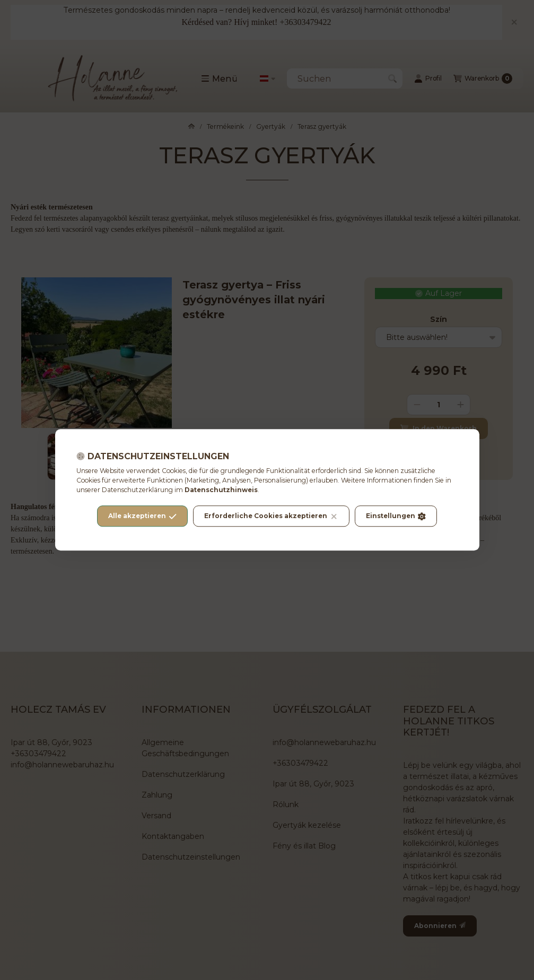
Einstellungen (396, 517)
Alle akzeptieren (142, 517)
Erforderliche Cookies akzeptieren (271, 517)
